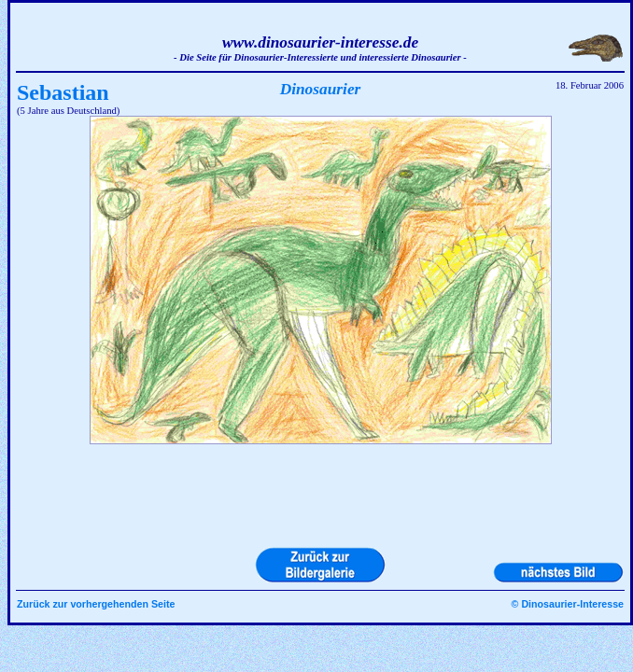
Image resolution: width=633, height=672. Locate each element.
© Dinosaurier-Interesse (568, 604)
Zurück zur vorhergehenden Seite (96, 604)
